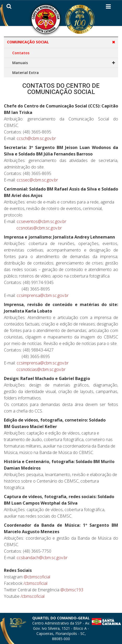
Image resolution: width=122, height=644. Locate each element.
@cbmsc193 (72, 590)
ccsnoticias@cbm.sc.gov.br (41, 369)
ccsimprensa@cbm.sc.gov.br (43, 295)
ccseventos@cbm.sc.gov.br (41, 221)
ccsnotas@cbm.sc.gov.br (39, 228)
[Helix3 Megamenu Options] (108, 8)
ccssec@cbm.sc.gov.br (37, 180)
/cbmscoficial (35, 583)
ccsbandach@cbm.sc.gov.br (42, 558)
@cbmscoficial (37, 577)
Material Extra (25, 73)
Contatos (21, 53)
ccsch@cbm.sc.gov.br (36, 138)
